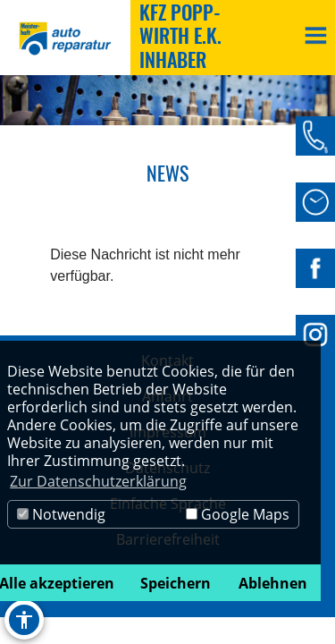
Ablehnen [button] (273, 583)
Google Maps (238, 514)
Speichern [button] (176, 583)
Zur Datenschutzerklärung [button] (98, 481)
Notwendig (61, 514)
